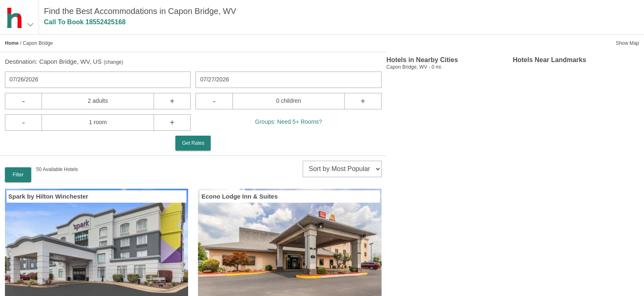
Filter (18, 175)
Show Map (627, 43)
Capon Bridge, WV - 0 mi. (414, 67)
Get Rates (193, 143)
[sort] (342, 169)
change (113, 62)
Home (12, 43)
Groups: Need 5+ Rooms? (289, 122)
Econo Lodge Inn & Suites (239, 196)
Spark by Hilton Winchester (48, 196)
